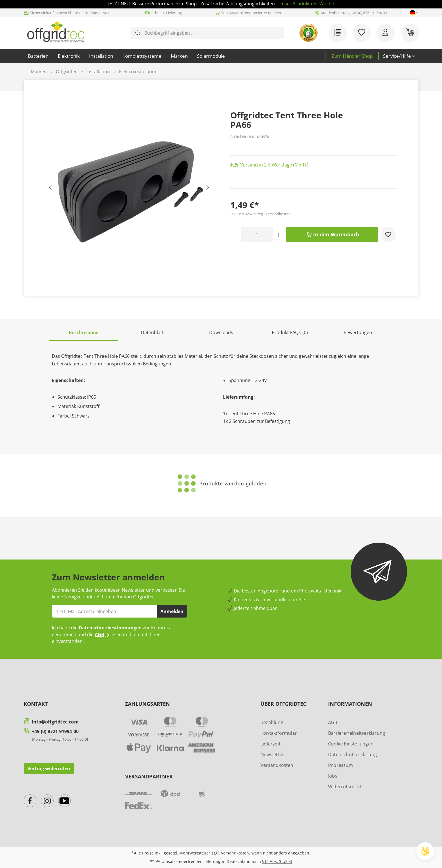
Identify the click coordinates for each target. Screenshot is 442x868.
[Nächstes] (207, 189)
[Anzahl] (257, 235)
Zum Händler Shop (352, 56)
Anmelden (172, 611)
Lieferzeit (270, 744)
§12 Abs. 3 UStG (277, 861)
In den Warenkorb (332, 234)
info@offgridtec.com (55, 722)
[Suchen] (138, 33)
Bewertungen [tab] (358, 332)
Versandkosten (277, 765)
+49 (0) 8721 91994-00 (55, 731)
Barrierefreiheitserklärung (357, 733)
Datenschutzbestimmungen (110, 628)
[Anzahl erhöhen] (278, 235)
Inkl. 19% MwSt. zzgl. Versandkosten (260, 214)
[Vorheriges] (50, 189)
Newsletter (272, 754)
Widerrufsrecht (345, 787)
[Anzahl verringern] (236, 235)
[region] (129, 189)
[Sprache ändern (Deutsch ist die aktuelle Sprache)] (413, 13)
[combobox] (212, 33)
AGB (100, 634)
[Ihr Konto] (385, 33)
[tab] (83, 333)
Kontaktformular (279, 733)
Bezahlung (272, 722)
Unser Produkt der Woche (306, 4)
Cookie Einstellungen (351, 744)
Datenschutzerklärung (353, 754)
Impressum (341, 765)
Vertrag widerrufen (49, 769)
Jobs (333, 776)
